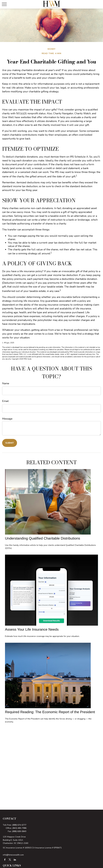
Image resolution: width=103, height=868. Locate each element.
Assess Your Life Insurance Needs (32, 629)
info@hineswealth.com (13, 855)
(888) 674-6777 (19, 825)
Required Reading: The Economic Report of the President (50, 712)
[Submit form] (10, 443)
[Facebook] (5, 860)
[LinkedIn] (15, 860)
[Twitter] (10, 860)
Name (6, 383)
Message (7, 419)
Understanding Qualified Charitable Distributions (43, 538)
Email (5, 401)
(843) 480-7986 (19, 828)
